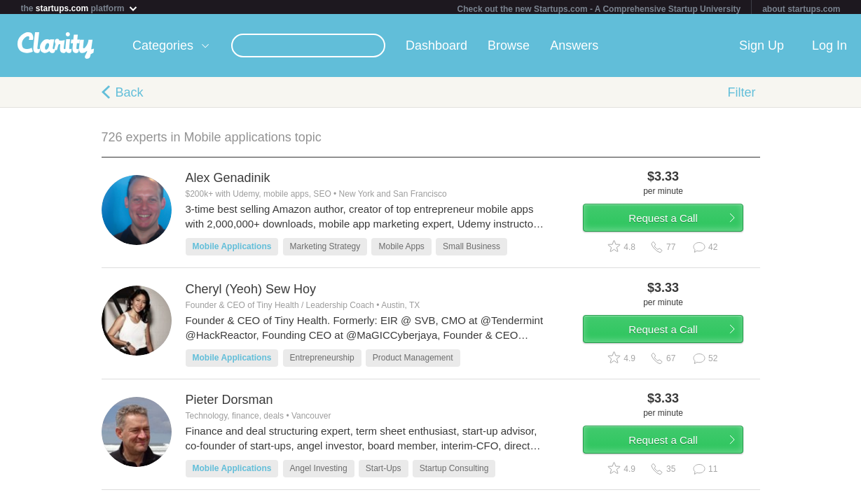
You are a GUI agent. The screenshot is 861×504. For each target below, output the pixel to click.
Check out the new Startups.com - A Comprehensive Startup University (599, 9)
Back (130, 95)
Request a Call (677, 226)
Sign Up (762, 48)
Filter (742, 95)
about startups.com (801, 9)
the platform (80, 8)
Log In (829, 48)
